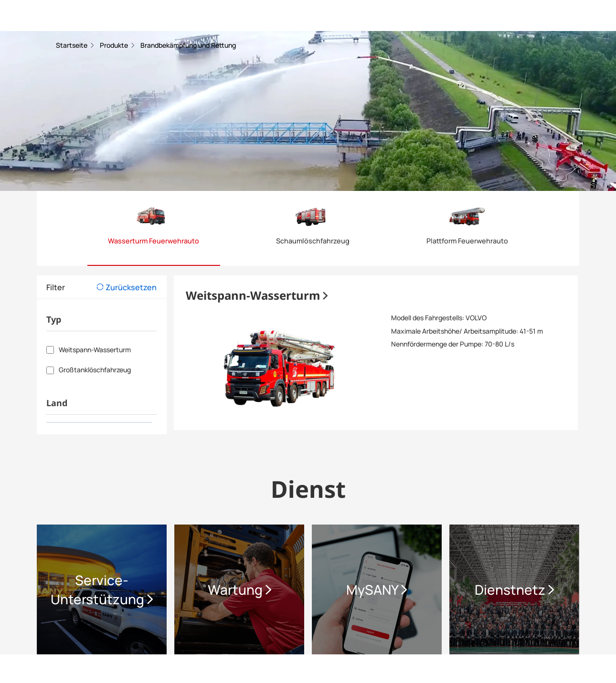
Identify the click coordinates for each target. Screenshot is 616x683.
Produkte (115, 45)
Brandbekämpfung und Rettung (188, 45)
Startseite (72, 45)
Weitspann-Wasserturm (257, 295)
